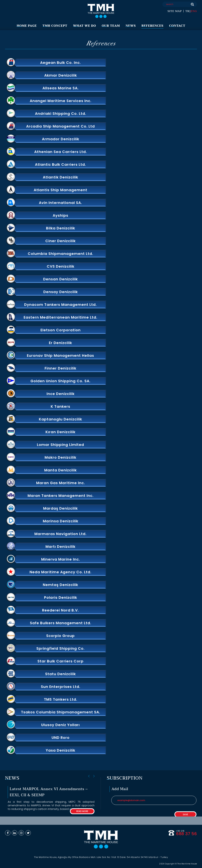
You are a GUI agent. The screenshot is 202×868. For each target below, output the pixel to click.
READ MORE (82, 811)
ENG (194, 11)
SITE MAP (175, 11)
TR (187, 11)
